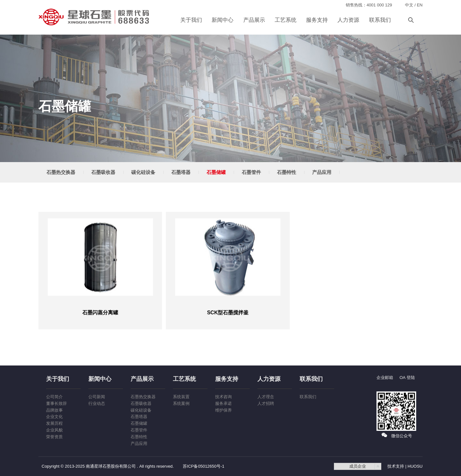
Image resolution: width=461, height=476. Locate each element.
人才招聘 (266, 403)
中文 (409, 5)
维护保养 (223, 410)
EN (420, 5)
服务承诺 (223, 403)
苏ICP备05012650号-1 (204, 466)
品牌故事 (54, 410)
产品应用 (322, 172)
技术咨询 (223, 397)
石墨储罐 (216, 172)
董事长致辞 (57, 403)
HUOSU (415, 466)
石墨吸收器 (103, 172)
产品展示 (254, 20)
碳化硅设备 (143, 172)
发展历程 (54, 423)
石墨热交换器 (61, 172)
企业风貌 (54, 430)
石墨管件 (251, 172)
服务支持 (317, 20)
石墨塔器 (181, 172)
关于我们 (191, 20)
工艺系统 (286, 20)
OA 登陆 (407, 378)
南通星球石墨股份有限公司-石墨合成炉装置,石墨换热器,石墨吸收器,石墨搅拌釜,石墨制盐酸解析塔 (94, 17)
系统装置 (181, 397)
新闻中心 (222, 20)
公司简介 (54, 397)
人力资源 (348, 20)
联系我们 (380, 20)
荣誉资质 (54, 437)
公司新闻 (97, 397)
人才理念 (266, 397)
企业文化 (54, 417)
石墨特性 (287, 172)
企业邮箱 (385, 378)
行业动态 (97, 403)
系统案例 (181, 403)
